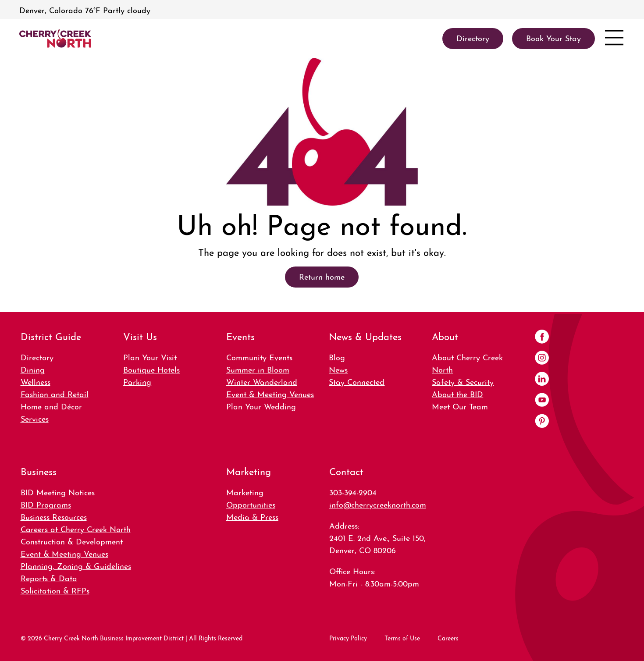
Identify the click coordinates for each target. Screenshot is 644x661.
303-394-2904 (353, 492)
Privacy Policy (348, 637)
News (338, 369)
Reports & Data (49, 577)
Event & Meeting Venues (270, 393)
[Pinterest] (542, 422)
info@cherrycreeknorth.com (378, 504)
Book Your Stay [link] (553, 37)
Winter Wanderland (262, 381)
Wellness (36, 381)
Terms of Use (402, 637)
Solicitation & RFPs (55, 590)
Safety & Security (463, 381)
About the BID (457, 393)
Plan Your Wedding (261, 406)
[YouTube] (542, 401)
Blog (337, 357)
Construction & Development (72, 541)
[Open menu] (614, 39)
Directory (37, 357)
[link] (55, 39)
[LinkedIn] (542, 380)
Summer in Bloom (258, 369)
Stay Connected (357, 381)
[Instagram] (542, 359)
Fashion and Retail (55, 393)
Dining (33, 369)
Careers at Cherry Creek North (76, 528)
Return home (322, 276)
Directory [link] (473, 37)
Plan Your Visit (150, 357)
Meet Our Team (460, 406)
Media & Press (252, 516)
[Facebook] (542, 338)
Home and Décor (51, 406)
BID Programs (46, 504)
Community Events (259, 357)
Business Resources (54, 516)
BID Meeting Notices (58, 492)
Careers (448, 637)
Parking (137, 381)
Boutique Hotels (151, 369)
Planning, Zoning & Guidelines (76, 565)
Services (35, 418)
